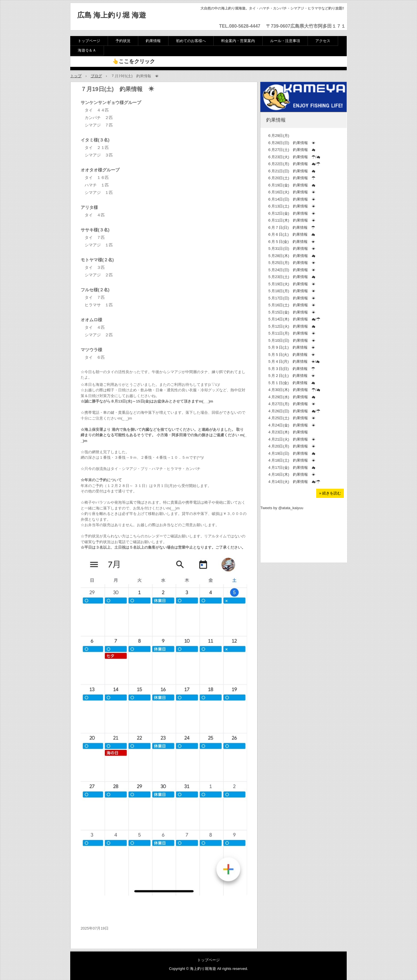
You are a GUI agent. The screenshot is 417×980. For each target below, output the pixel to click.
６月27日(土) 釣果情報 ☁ (291, 150)
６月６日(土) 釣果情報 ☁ (291, 234)
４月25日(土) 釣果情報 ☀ (291, 418)
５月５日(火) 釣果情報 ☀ (291, 355)
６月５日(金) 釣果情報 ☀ (291, 242)
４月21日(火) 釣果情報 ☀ (291, 439)
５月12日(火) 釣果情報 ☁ (291, 326)
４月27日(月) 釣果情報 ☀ (291, 404)
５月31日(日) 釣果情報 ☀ (291, 249)
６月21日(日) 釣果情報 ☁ (291, 171)
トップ (76, 76)
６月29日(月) (280, 136)
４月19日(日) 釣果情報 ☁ (291, 453)
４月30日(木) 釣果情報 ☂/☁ (294, 390)
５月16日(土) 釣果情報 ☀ (291, 305)
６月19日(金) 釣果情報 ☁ (291, 185)
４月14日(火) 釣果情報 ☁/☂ (294, 482)
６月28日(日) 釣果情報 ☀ (291, 143)
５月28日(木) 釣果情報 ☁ (291, 256)
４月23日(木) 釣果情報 (288, 432)
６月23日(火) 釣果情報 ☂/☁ (294, 157)
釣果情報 (153, 41)
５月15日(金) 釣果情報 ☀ (291, 312)
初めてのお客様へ (191, 41)
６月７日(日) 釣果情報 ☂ (291, 227)
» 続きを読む (330, 493)
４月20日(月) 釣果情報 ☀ (291, 446)
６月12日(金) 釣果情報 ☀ (291, 213)
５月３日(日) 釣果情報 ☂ (291, 369)
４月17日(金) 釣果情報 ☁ (291, 468)
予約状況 (123, 41)
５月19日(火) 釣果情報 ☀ (291, 284)
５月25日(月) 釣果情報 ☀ (291, 263)
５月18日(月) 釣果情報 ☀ (291, 291)
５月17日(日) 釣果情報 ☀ (291, 298)
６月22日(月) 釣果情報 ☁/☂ (294, 164)
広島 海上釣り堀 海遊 (112, 15)
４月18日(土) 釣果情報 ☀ (291, 460)
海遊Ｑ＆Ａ (87, 50)
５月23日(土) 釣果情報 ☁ (291, 277)
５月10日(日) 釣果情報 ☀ (291, 340)
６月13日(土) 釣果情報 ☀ (291, 206)
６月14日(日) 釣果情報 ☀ (291, 199)
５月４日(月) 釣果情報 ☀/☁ (294, 361)
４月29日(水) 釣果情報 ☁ (291, 397)
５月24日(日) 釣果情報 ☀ (291, 270)
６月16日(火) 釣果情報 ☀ (291, 192)
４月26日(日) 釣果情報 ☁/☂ (294, 411)
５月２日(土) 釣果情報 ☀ (291, 376)
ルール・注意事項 (285, 41)
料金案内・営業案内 (238, 41)
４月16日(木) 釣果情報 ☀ (291, 474)
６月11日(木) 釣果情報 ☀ (291, 220)
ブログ (96, 76)
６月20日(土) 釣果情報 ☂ (291, 178)
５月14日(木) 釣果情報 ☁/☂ (294, 319)
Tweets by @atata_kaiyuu (282, 508)
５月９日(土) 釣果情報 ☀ (291, 347)
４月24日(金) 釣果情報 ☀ (291, 425)
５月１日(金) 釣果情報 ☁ (291, 383)
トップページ (89, 41)
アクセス (323, 41)
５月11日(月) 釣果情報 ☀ (291, 333)
